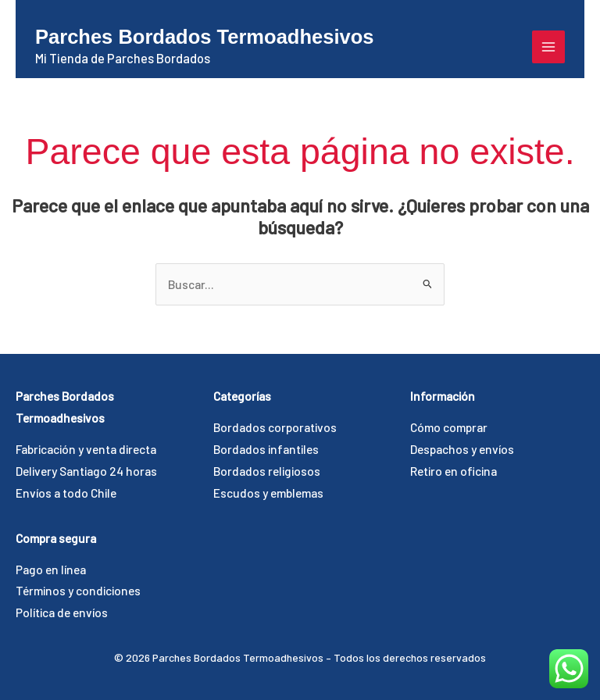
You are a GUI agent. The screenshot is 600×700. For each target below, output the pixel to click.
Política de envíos (62, 612)
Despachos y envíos (462, 449)
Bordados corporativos (275, 427)
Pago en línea (51, 569)
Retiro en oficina (454, 471)
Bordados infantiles (266, 449)
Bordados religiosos (267, 471)
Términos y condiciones (78, 590)
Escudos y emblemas (268, 493)
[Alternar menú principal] (548, 47)
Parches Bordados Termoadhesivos (204, 37)
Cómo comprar (449, 427)
